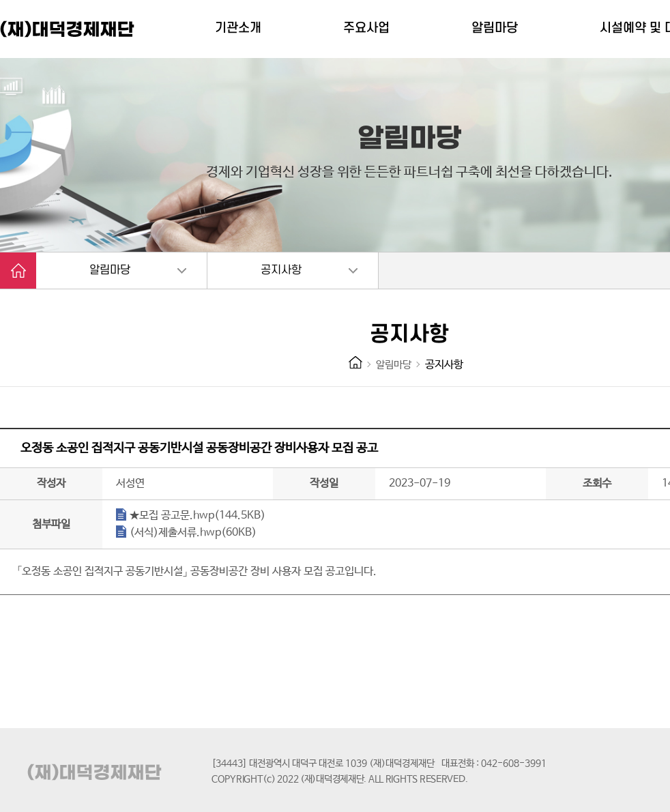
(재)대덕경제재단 (68, 29)
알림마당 (110, 270)
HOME (355, 362)
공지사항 (281, 270)
